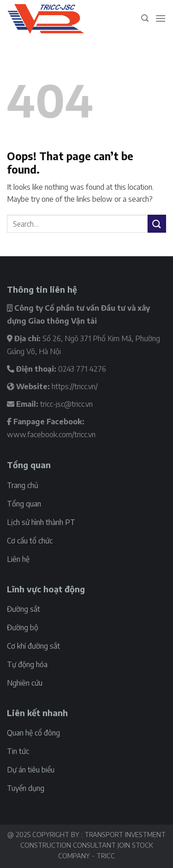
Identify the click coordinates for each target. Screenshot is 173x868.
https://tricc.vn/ (75, 386)
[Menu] (161, 18)
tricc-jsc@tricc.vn (66, 404)
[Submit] (157, 224)
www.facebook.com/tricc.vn (51, 434)
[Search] (145, 18)
